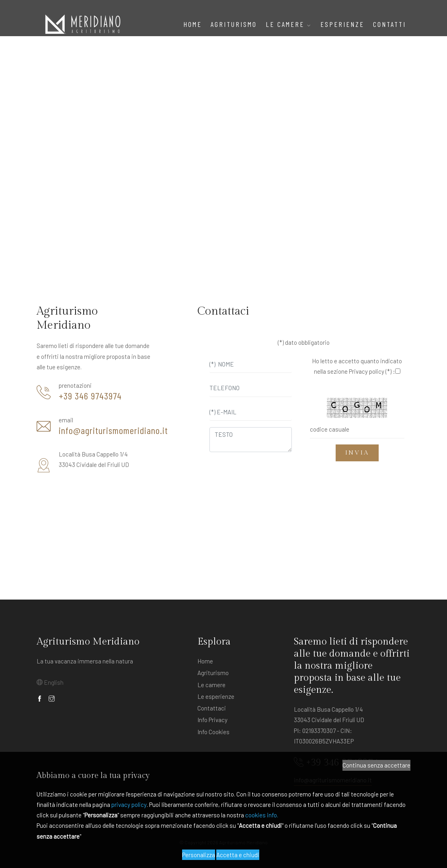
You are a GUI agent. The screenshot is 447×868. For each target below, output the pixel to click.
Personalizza (199, 855)
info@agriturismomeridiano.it (113, 430)
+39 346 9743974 (90, 396)
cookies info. (262, 815)
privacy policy (129, 805)
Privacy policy (367, 371)
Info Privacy (212, 720)
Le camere (211, 685)
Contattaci (212, 708)
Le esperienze (216, 696)
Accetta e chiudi (238, 855)
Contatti (390, 24)
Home (193, 24)
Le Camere (289, 24)
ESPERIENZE (342, 24)
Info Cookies (213, 732)
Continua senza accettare (376, 765)
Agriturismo (213, 673)
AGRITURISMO (234, 24)
